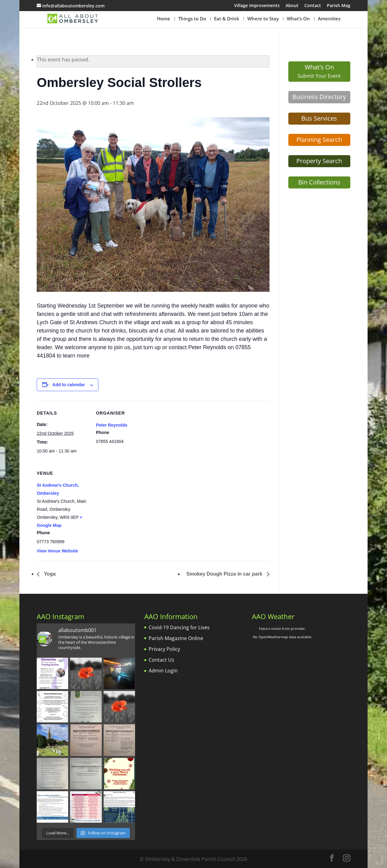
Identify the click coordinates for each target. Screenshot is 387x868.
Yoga (49, 574)
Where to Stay (263, 19)
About (292, 6)
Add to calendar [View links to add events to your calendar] (69, 385)
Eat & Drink (227, 19)
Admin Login (163, 671)
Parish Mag (339, 6)
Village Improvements (257, 6)
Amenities (329, 19)
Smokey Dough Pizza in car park (225, 574)
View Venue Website (57, 551)
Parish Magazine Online (176, 638)
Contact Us (161, 660)
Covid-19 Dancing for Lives (179, 627)
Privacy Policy (164, 649)
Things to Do (192, 19)
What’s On (298, 19)
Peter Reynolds (112, 425)
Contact (313, 6)
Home (164, 19)
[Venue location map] (128, 504)
